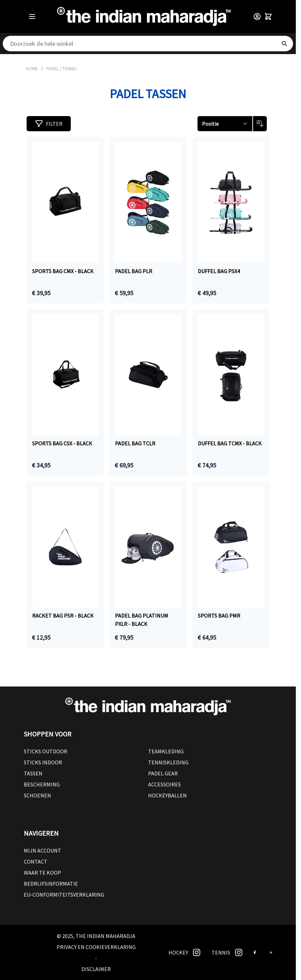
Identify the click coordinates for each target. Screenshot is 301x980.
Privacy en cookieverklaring (96, 947)
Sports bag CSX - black (62, 443)
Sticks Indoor (43, 762)
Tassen (33, 773)
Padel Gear (163, 773)
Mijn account (42, 850)
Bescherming (42, 784)
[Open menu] (32, 17)
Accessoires (164, 784)
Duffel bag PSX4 (219, 271)
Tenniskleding (168, 762)
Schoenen (37, 795)
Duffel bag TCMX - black (230, 443)
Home (32, 69)
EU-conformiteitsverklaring (64, 895)
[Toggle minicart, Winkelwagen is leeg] (268, 17)
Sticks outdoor (46, 751)
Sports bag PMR (219, 616)
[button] (49, 124)
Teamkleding (166, 751)
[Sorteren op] (225, 124)
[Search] (284, 44)
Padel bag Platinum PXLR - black (142, 620)
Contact (36, 862)
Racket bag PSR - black (63, 616)
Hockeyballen (167, 795)
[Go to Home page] (144, 17)
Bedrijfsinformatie (51, 884)
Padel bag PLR (134, 271)
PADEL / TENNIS (61, 69)
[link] (196, 952)
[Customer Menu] (257, 17)
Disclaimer (96, 969)
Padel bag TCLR (135, 443)
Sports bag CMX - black (63, 271)
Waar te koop (42, 873)
